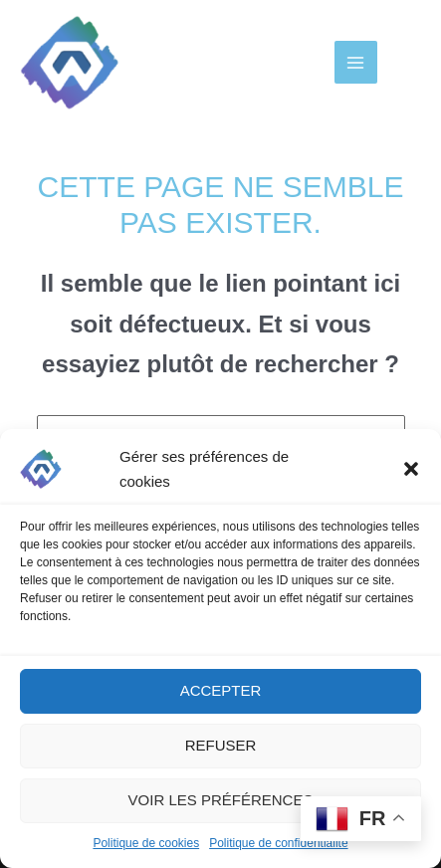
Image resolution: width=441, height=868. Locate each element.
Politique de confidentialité (278, 843)
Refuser (221, 745)
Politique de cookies (146, 843)
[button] (411, 469)
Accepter (221, 690)
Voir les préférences (221, 800)
